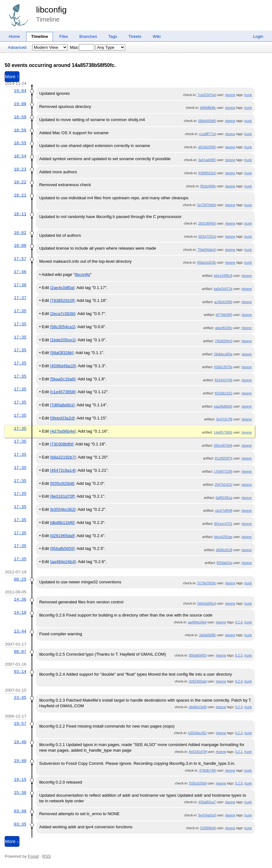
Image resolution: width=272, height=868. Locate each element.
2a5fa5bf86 (207, 635)
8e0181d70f (198, 752)
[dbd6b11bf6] (62, 523)
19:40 (20, 742)
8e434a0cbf (207, 815)
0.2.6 (239, 622)
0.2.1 (239, 752)
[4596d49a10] (63, 366)
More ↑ (12, 77)
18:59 (20, 117)
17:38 (20, 285)
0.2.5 (239, 655)
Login (258, 36)
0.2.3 (239, 707)
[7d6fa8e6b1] (62, 405)
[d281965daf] (62, 536)
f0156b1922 (223, 393)
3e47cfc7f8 (224, 419)
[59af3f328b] (62, 353)
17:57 (20, 259)
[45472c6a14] (63, 470)
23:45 (20, 698)
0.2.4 (239, 681)
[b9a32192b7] (63, 457)
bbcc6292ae (223, 537)
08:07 (20, 652)
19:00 (20, 104)
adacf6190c (224, 328)
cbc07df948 (224, 510)
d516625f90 (207, 147)
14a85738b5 (223, 432)
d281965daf (198, 681)
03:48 (20, 811)
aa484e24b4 (197, 622)
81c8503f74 (224, 458)
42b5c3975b (223, 367)
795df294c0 (224, 341)
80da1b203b (206, 262)
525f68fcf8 (208, 828)
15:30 (20, 793)
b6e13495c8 (223, 276)
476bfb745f (207, 770)
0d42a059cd (207, 603)
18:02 (20, 233)
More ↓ (12, 841)
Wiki (157, 36)
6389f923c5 (207, 173)
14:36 (20, 599)
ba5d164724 (223, 289)
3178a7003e (206, 583)
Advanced (17, 47)
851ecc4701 (223, 524)
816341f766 (223, 380)
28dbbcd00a (223, 354)
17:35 (20, 311)
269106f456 (207, 223)
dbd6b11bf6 (198, 707)
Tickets (135, 36)
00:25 (20, 579)
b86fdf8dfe (208, 108)
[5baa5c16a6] (63, 379)
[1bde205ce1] (63, 340)
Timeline (40, 36)
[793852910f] (62, 300)
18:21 (20, 195)
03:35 (20, 824)
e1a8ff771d (207, 134)
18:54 (20, 156)
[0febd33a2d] (62, 418)
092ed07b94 (223, 445)
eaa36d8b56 (223, 406)
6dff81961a (224, 498)
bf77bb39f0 (224, 315)
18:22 (20, 182)
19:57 (20, 723)
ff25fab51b (224, 563)
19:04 (20, 91)
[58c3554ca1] (63, 327)
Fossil (33, 856)
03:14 (20, 672)
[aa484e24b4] (63, 562)
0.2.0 (239, 783)
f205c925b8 (198, 783)
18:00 (20, 246)
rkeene (230, 95)
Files (64, 36)
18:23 (20, 169)
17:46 (20, 272)
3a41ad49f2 (207, 160)
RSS (46, 856)
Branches (88, 36)
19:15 (20, 779)
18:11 (20, 214)
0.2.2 (239, 733)
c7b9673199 (223, 471)
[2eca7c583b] (63, 314)
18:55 (20, 143)
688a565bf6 (207, 121)
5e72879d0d (206, 205)
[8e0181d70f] (62, 496)
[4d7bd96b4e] (63, 431)
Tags (113, 36)
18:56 (20, 130)
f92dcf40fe (208, 186)
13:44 (20, 631)
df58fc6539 (224, 550)
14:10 (20, 612)
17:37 (20, 298)
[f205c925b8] (62, 483)
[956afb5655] (62, 548)
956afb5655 (198, 655)
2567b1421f (223, 485)
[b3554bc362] (63, 509)
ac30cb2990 (223, 302)
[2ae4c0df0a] (62, 288)
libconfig (51, 10)
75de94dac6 (207, 250)
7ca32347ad (207, 95)
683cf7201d (207, 236)
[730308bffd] (62, 444)
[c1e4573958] (63, 392)
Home (14, 36)
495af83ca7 (207, 802)
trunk (248, 95)
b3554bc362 (197, 733)
